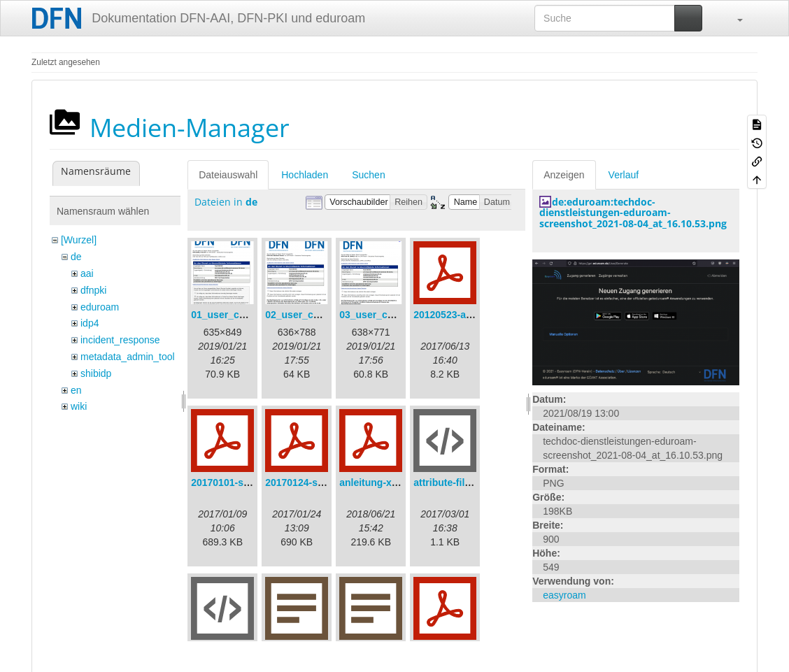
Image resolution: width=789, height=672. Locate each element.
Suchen (368, 175)
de (76, 257)
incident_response (120, 340)
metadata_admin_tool (128, 357)
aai (87, 273)
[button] (733, 18)
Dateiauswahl (228, 175)
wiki (79, 406)
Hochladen (305, 175)
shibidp (96, 373)
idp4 (90, 323)
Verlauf (624, 175)
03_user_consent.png (390, 315)
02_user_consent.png (315, 315)
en (76, 390)
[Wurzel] (79, 240)
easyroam (564, 595)
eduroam (100, 307)
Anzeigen (564, 175)
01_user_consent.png (241, 315)
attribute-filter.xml (455, 482)
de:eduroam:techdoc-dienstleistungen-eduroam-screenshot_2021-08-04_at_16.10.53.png (633, 213)
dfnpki (93, 290)
